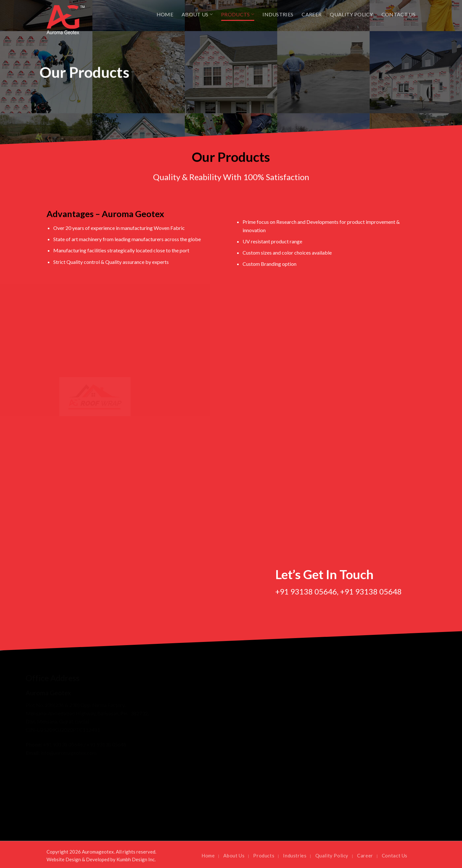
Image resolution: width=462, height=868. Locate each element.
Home (165, 14)
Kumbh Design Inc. (136, 859)
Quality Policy (351, 14)
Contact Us (398, 14)
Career (312, 14)
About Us (197, 14)
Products (238, 14)
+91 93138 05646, (307, 591)
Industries (278, 14)
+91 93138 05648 (371, 591)
